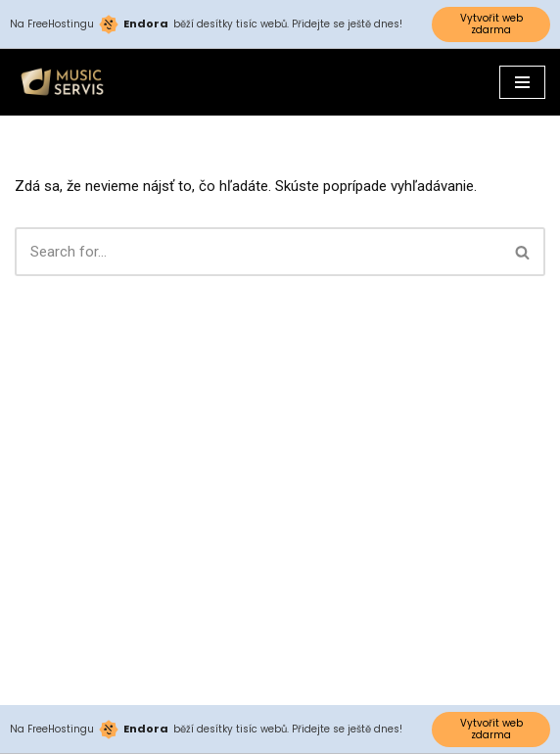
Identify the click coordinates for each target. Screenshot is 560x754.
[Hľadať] (258, 252)
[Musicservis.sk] (69, 82)
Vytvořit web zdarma (491, 24)
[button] (522, 252)
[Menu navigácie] (522, 82)
